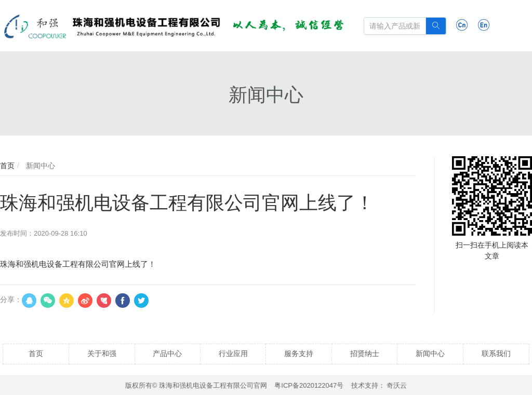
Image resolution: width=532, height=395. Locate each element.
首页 (7, 166)
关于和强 (102, 353)
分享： (11, 299)
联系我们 (496, 353)
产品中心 (167, 353)
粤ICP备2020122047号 (309, 385)
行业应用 (233, 353)
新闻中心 (39, 166)
